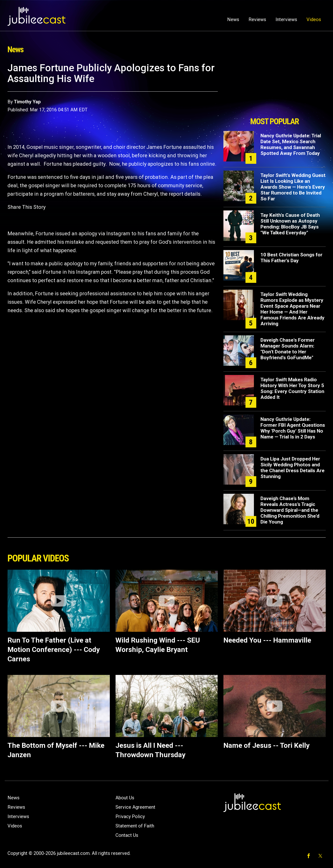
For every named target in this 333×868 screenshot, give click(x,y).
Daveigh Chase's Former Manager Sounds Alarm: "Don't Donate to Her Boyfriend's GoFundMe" (288, 349)
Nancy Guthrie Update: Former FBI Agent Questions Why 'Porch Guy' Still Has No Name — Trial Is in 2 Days (293, 428)
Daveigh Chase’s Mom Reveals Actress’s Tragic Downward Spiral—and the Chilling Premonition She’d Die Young (290, 510)
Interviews (286, 19)
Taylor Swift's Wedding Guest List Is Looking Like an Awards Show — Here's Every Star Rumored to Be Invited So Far (293, 187)
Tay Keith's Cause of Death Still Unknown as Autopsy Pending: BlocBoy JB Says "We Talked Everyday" (290, 224)
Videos (314, 19)
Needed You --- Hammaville (267, 640)
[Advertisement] (275, 88)
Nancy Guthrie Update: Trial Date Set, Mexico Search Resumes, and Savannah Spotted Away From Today (291, 144)
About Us (125, 798)
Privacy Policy (130, 816)
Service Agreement (135, 807)
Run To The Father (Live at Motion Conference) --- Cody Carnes (54, 649)
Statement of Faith (135, 826)
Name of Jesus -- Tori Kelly (266, 745)
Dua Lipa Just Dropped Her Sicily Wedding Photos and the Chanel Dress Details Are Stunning (293, 468)
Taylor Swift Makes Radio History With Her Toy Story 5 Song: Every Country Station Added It (292, 388)
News (233, 19)
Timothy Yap (27, 102)
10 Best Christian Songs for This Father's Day (291, 258)
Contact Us (127, 835)
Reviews (257, 19)
